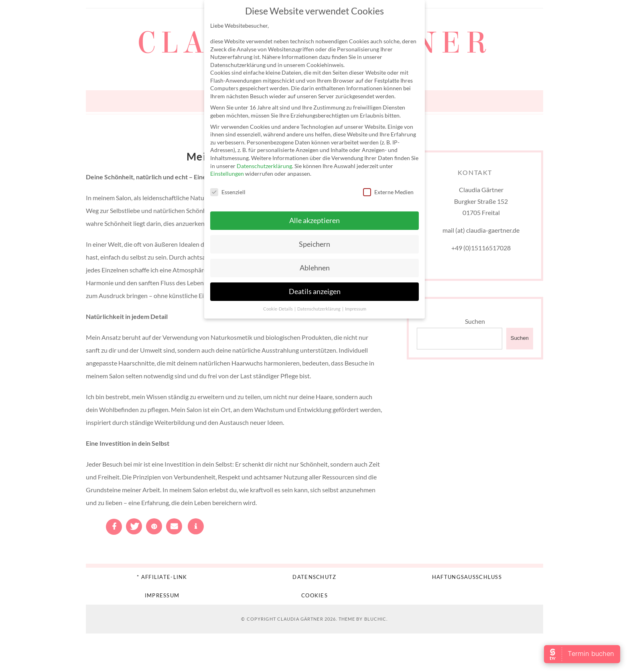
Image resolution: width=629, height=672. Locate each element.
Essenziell (228, 192)
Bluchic (375, 619)
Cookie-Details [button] (278, 309)
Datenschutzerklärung (264, 166)
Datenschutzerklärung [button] (319, 309)
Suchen (475, 321)
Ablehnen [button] (315, 268)
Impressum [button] (356, 309)
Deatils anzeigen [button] (315, 291)
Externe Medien (388, 192)
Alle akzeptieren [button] (314, 220)
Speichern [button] (314, 244)
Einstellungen (227, 174)
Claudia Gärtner (300, 619)
